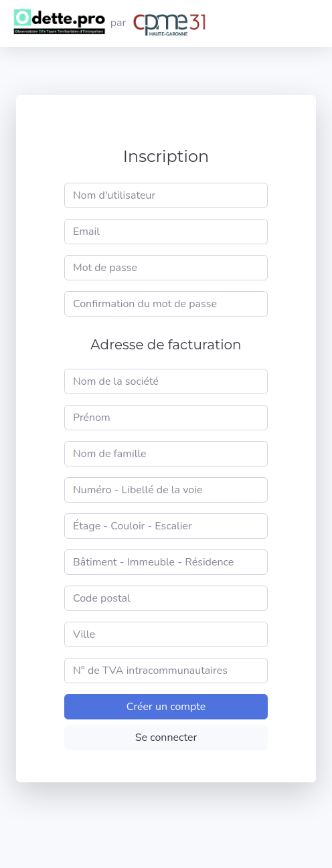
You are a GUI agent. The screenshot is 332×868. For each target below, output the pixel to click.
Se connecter (166, 737)
